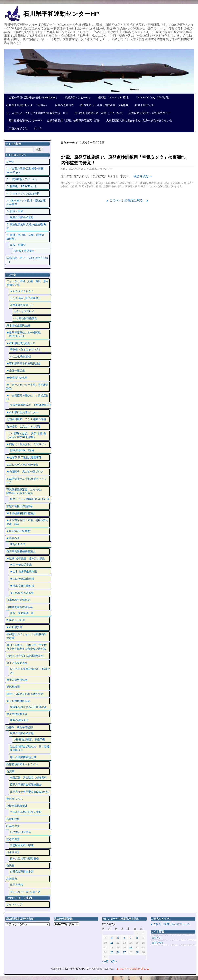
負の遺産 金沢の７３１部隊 (24, 426)
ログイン (157, 938)
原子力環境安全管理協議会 (26, 785)
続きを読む (143, 176)
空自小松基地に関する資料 (26, 812)
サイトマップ (14, 904)
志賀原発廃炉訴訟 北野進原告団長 (31, 405)
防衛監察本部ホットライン (22, 764)
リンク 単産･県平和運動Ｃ (25, 298)
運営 (143, 186)
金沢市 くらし (15, 799)
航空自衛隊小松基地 (22, 217)
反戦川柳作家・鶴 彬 (22, 450)
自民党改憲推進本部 (22, 872)
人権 (90, 183)
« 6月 (105, 961)
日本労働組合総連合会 (20, 607)
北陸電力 (12, 879)
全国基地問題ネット (22, 305)
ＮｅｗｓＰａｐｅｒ (22, 291)
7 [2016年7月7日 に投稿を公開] (131, 938)
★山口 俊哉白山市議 (22, 579)
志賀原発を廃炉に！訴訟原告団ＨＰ (150, 113)
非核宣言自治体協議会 (20, 506)
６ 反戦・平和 (15, 211)
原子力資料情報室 (17, 680)
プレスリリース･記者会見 (25, 892)
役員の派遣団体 (63, 105)
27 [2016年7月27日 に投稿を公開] (124, 952)
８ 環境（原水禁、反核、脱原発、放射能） (27, 237)
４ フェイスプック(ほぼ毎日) (23, 193)
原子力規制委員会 (17, 714)
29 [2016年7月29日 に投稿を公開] (137, 952)
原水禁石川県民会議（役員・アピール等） (98, 113)
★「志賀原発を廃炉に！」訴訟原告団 (27, 397)
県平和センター (104, 169)
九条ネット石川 (16, 620)
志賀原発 (178, 183)
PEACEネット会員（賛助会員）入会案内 (103, 105)
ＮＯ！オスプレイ (24, 311)
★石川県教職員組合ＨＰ (21, 343)
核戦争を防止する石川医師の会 (28, 707)
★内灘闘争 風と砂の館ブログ (25, 472)
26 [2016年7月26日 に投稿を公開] (118, 952)
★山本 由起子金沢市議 (23, 572)
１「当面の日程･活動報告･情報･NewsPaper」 (26, 170)
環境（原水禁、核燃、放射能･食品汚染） (101, 186)
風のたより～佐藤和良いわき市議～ (31, 499)
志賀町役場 (13, 819)
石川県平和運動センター (78, 969)
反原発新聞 (13, 687)
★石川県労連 (14, 627)
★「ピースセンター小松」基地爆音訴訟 (27, 387)
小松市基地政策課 (17, 806)
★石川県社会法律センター (22, 412)
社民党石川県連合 (20, 832)
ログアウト (158, 943)
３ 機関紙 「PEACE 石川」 (23, 186)
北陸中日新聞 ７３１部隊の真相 (26, 419)
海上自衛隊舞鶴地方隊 (23, 757)
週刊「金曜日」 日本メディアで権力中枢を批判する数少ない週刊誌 (27, 647)
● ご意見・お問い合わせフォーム (170, 924)
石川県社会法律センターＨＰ (25, 121)
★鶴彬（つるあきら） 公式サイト (27, 444)
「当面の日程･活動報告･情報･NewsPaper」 (32, 97)
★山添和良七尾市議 (22, 593)
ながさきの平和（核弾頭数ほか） (26, 656)
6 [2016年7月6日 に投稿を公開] (124, 938)
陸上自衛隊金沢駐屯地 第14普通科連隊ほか (30, 748)
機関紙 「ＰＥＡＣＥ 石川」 (113, 97)
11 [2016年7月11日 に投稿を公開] (112, 943)
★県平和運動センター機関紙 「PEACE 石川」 (24, 334)
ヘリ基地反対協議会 (25, 318)
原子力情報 (16, 885)
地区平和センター (144, 105)
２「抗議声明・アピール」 (22, 179)
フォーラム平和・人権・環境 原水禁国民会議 (27, 283)
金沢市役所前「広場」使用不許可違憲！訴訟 (73, 121)
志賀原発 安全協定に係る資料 (28, 777)
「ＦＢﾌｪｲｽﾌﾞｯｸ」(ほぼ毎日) (152, 97)
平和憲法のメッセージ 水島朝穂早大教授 (27, 636)
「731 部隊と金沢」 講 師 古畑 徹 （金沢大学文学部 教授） (26, 435)
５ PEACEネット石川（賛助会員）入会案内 (27, 202)
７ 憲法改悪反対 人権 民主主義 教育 (26, 226)
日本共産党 (13, 852)
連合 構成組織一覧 (22, 613)
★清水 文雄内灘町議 (22, 586)
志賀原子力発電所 (24, 251)
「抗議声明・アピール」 (77, 97)
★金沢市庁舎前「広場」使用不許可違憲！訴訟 (27, 522)
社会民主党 (13, 826)
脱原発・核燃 (132, 186)
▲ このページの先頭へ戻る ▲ (133, 969)
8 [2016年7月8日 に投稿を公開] (137, 938)
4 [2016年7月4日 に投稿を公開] (112, 938)
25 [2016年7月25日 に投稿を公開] (112, 952)
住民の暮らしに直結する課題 (110, 183)
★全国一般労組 (16, 371)
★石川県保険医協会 (18, 701)
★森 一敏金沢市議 (21, 564)
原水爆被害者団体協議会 (21, 513)
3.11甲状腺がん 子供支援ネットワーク (26, 480)
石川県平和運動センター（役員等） (27, 105)
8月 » (114, 961)
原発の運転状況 (19, 720)
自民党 (10, 866)
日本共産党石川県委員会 (24, 858)
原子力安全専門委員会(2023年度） (30, 792)
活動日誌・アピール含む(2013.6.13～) (27, 260)
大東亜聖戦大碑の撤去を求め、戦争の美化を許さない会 (138, 121)
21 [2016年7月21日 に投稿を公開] (131, 948)
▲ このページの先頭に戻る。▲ (127, 200)
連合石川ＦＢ (18, 544)
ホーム (38, 128)
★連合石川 (13, 538)
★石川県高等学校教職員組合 (24, 363)
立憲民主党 (13, 839)
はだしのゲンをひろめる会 (22, 464)
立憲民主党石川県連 (22, 845)
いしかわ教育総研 (20, 356)
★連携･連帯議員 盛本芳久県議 (26, 558)
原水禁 (152, 183)
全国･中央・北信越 (137, 183)
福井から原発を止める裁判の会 (25, 694)
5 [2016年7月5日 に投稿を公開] (118, 938)
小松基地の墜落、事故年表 (29, 739)
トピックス (80, 183)
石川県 (10, 771)
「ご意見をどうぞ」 (18, 128)
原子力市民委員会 (17, 663)
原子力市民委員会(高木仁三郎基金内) (30, 671)
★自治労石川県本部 (18, 531)
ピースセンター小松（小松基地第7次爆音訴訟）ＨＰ (37, 113)
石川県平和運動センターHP (61, 14)
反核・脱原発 (164, 183)
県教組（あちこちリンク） (26, 349)
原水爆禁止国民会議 (18, 325)
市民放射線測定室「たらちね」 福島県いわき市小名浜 (27, 491)
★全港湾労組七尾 (17, 378)
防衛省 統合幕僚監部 (20, 727)
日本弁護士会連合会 (18, 600)
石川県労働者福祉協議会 (21, 551)
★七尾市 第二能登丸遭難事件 (24, 457)
